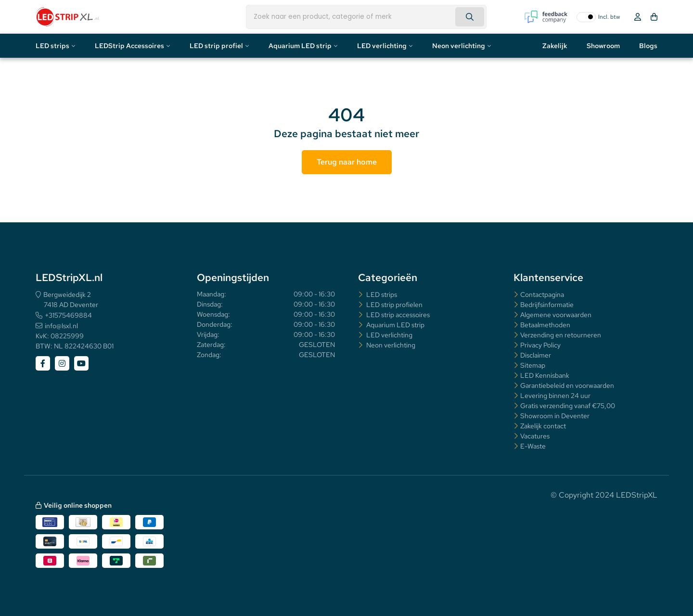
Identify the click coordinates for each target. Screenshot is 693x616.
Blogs (648, 46)
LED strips (52, 46)
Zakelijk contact (543, 426)
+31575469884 (68, 315)
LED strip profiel (216, 46)
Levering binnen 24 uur (555, 396)
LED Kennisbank (545, 375)
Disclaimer (536, 355)
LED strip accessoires (397, 315)
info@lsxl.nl (61, 326)
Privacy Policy (540, 345)
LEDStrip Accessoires (129, 46)
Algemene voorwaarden (556, 315)
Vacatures (535, 436)
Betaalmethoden (545, 325)
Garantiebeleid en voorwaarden (567, 385)
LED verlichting (382, 46)
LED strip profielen (394, 305)
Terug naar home (347, 162)
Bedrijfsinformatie (547, 305)
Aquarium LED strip (300, 46)
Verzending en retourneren (561, 335)
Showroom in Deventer (555, 416)
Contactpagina (542, 295)
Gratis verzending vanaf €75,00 (568, 406)
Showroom (603, 46)
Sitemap (533, 365)
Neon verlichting (459, 46)
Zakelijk (555, 46)
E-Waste (533, 446)
